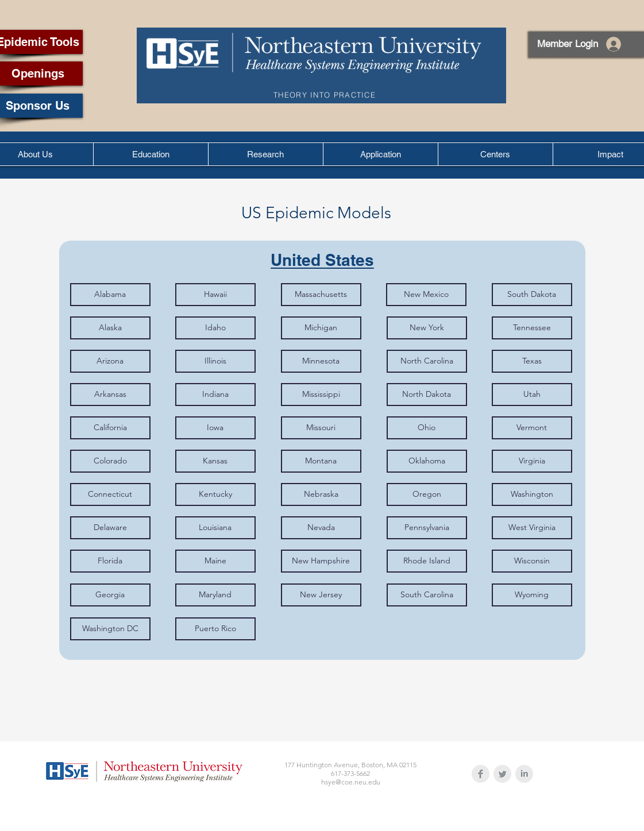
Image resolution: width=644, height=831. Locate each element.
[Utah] (532, 395)
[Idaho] (215, 328)
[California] (110, 428)
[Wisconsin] (532, 561)
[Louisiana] (215, 528)
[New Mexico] (426, 295)
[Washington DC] (110, 629)
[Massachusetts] (321, 295)
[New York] (427, 328)
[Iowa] (215, 428)
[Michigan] (321, 328)
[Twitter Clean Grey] (502, 774)
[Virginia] (532, 461)
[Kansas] (215, 461)
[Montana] (321, 461)
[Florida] (110, 561)
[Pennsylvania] (427, 528)
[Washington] (532, 494)
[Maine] (215, 561)
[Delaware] (110, 528)
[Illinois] (215, 361)
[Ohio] (427, 428)
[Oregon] (427, 494)
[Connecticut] (110, 494)
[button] (151, 154)
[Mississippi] (321, 395)
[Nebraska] (321, 494)
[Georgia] (110, 595)
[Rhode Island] (427, 561)
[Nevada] (321, 528)
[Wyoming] (532, 595)
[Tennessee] (532, 328)
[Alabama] (110, 295)
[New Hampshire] (321, 561)
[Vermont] (532, 428)
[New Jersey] (321, 595)
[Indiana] (215, 395)
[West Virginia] (532, 528)
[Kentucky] (215, 494)
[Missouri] (321, 428)
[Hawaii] (215, 295)
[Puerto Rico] (215, 629)
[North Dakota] (427, 395)
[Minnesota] (321, 361)
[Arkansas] (110, 395)
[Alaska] (110, 328)
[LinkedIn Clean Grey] (524, 774)
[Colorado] (110, 461)
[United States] (322, 260)
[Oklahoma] (427, 461)
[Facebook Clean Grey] (481, 774)
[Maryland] (215, 595)
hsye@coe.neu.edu (351, 782)
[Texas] (532, 361)
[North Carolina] (427, 361)
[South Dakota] (532, 295)
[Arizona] (110, 361)
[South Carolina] (427, 595)
